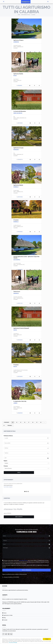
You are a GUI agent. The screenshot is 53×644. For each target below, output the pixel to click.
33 (13, 422)
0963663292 (20, 340)
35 (21, 422)
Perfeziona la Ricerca (8, 436)
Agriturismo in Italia (26, 15)
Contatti (5, 620)
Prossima (10, 425)
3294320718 (20, 159)
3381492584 (20, 123)
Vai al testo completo (8, 487)
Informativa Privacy (23, 560)
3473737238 (20, 197)
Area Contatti (19, 517)
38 (33, 422)
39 (37, 422)
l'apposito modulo (23, 599)
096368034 (20, 85)
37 (29, 422)
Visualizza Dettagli (16, 642)
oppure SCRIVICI (7, 513)
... (45, 422)
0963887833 (20, 413)
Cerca (19, 473)
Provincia (6, 466)
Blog (5, 618)
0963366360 (20, 232)
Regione (6, 461)
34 (17, 422)
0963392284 (20, 52)
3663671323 (20, 303)
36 (25, 422)
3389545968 (20, 270)
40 (41, 422)
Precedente (6, 422)
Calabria (33, 15)
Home (19, 15)
